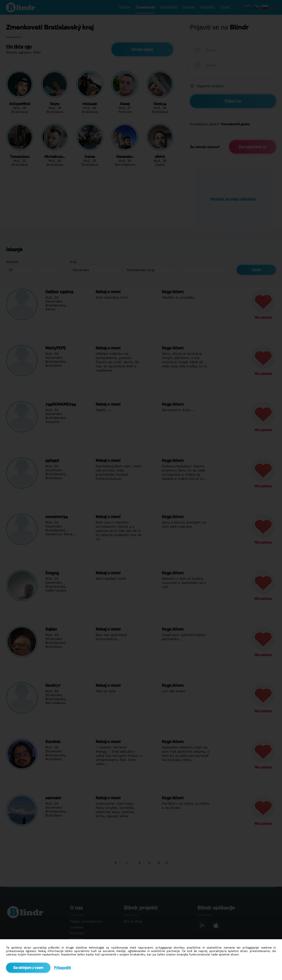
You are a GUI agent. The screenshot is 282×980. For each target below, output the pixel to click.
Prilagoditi (62, 968)
